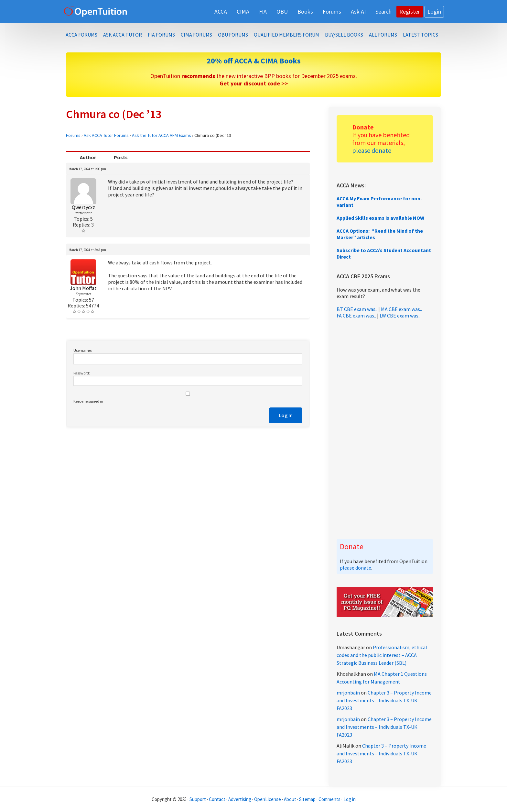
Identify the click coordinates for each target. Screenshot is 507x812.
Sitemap (307, 799)
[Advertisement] (385, 429)
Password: (82, 373)
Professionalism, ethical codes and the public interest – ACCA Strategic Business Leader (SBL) (382, 655)
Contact (217, 799)
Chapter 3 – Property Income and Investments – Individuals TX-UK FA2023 (384, 700)
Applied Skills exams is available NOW (380, 218)
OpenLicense (268, 799)
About (290, 799)
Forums (73, 135)
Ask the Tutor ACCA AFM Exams (162, 135)
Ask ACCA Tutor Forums (106, 135)
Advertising (240, 799)
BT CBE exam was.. (357, 309)
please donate (372, 150)
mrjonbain (348, 693)
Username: (83, 350)
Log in (350, 799)
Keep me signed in (88, 401)
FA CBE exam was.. (356, 316)
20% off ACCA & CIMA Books (254, 61)
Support (198, 799)
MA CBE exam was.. (401, 309)
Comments (330, 799)
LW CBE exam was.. (400, 316)
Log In (286, 415)
